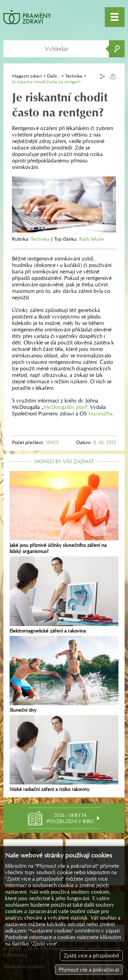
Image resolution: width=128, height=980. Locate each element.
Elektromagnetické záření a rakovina (64, 595)
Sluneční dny (64, 674)
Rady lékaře (92, 239)
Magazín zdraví (27, 76)
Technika (74, 76)
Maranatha (100, 414)
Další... (53, 76)
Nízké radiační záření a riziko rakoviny (64, 754)
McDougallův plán (65, 407)
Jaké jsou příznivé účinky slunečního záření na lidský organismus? (64, 513)
